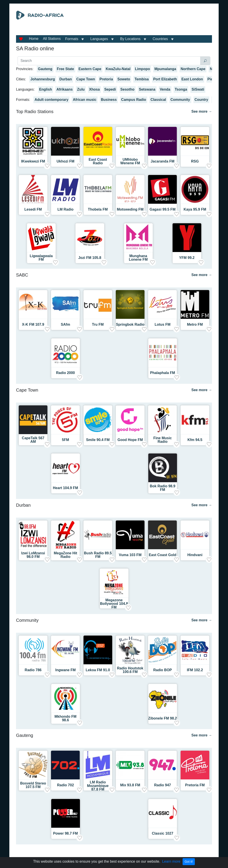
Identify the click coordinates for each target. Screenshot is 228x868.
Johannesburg (43, 79)
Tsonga (181, 89)
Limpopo (142, 69)
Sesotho (127, 89)
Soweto (124, 79)
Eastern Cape (90, 69)
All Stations (52, 39)
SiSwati (198, 89)
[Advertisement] (144, 22)
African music (85, 100)
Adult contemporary (51, 100)
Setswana (147, 89)
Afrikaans (64, 89)
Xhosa (94, 89)
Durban (66, 79)
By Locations (130, 39)
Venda (165, 89)
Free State (65, 69)
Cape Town (86, 79)
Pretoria (106, 79)
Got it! (189, 862)
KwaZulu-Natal (118, 69)
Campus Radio (134, 100)
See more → (202, 111)
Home (34, 39)
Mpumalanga (165, 69)
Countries (160, 39)
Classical (158, 100)
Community (180, 100)
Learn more (171, 861)
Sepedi (110, 89)
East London (192, 79)
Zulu (81, 89)
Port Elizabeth (165, 79)
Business (109, 100)
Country (201, 100)
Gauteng (45, 69)
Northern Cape (193, 69)
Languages (99, 39)
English (46, 89)
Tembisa (142, 79)
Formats (72, 39)
